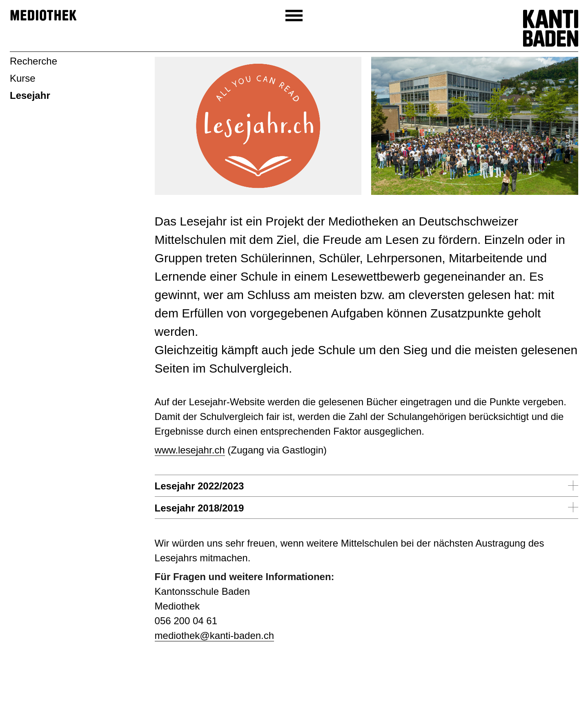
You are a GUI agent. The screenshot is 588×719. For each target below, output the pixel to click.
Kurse (23, 78)
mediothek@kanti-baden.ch (215, 635)
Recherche (33, 61)
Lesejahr (30, 95)
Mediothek (43, 16)
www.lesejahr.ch (190, 450)
